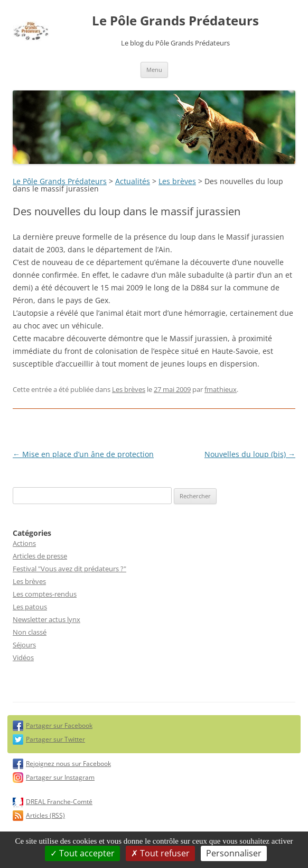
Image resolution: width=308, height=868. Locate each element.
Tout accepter (82, 853)
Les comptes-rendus (45, 594)
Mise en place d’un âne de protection (83, 454)
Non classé (30, 632)
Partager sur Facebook (59, 725)
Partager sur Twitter (55, 739)
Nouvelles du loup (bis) (250, 454)
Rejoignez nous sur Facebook (68, 764)
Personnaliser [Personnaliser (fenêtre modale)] (234, 853)
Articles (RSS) (45, 815)
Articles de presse (40, 556)
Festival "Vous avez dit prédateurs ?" (69, 569)
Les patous (30, 607)
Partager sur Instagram (60, 777)
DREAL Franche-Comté (59, 802)
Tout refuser (160, 853)
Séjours (24, 645)
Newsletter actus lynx (46, 619)
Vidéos (23, 657)
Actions (24, 543)
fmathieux (221, 389)
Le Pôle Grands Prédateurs (175, 21)
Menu (154, 70)
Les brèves (177, 181)
